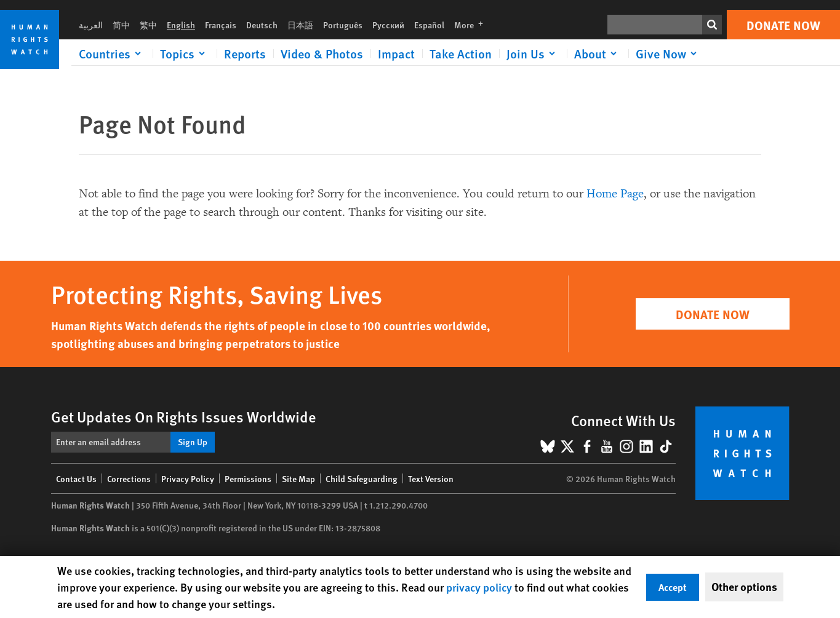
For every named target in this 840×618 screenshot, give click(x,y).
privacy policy (479, 587)
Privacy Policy (188, 478)
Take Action (461, 53)
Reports (245, 53)
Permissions (248, 478)
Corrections (129, 478)
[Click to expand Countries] (112, 53)
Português (343, 25)
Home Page (615, 194)
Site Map (298, 478)
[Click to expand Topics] (185, 53)
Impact (396, 53)
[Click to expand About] (598, 53)
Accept (673, 587)
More (472, 25)
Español (429, 25)
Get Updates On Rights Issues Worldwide (184, 416)
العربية (91, 25)
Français (221, 25)
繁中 (148, 25)
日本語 (300, 25)
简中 (121, 25)
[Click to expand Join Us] (533, 53)
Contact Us (76, 478)
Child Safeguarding (362, 478)
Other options (744, 587)
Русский (388, 25)
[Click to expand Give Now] (668, 53)
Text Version (431, 478)
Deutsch (262, 25)
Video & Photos (322, 53)
